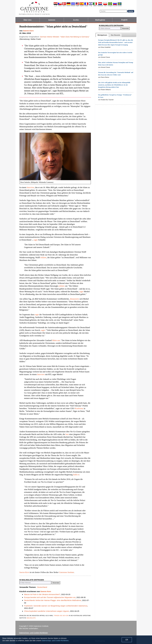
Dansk (64, 6)
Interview (30, 187)
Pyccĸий (115, 6)
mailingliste (31, 618)
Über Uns (27, 20)
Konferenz (79, 408)
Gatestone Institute (67, 572)
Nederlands (100, 6)
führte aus (56, 340)
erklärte (43, 257)
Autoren (52, 20)
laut (67, 434)
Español (82, 6)
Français (86, 6)
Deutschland (42, 587)
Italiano (95, 6)
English (78, 6)
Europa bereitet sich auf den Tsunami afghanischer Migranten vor (50, 597)
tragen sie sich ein (61, 615)
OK (127, 640)
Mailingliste (100, 20)
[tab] (102, 35)
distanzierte (74, 299)
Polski (105, 6)
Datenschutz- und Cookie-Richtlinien (33, 633)
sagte (36, 240)
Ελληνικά (73, 6)
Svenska (120, 6)
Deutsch (68, 6)
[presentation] (102, 35)
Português (110, 6)
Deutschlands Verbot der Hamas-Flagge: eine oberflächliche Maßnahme (53, 600)
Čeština (60, 6)
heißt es (76, 475)
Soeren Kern (24, 572)
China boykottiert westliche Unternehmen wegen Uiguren (47, 611)
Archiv (76, 20)
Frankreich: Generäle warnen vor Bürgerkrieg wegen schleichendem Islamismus (56, 606)
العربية (56, 6)
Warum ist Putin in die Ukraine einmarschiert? (42, 594)
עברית (91, 6)
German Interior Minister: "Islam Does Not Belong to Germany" (65, 37)
